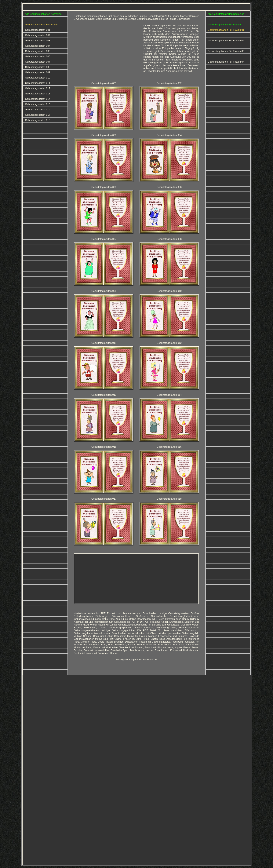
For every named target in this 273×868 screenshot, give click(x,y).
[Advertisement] (107, 51)
